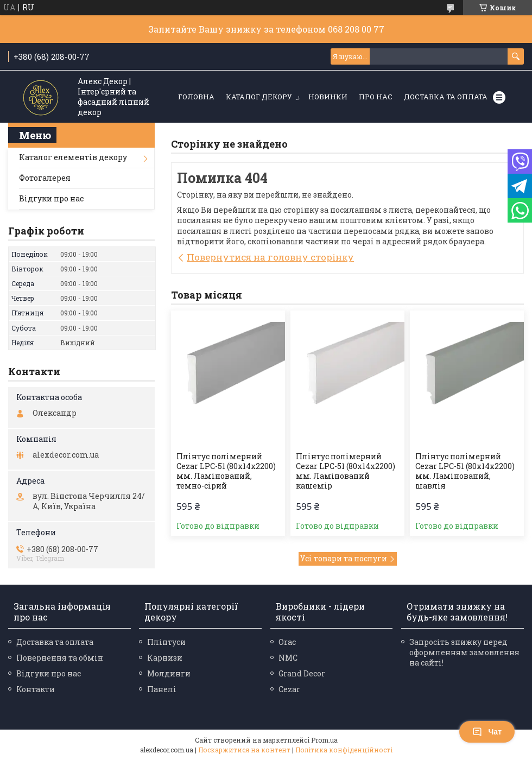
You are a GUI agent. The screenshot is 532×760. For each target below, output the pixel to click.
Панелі (162, 689)
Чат (487, 732)
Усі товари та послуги (344, 558)
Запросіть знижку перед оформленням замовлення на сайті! (464, 652)
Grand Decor (302, 673)
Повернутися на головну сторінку (270, 257)
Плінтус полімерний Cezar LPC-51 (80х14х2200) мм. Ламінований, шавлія (465, 471)
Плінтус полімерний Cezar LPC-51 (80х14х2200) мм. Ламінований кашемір (346, 471)
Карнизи (165, 658)
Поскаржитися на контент (244, 750)
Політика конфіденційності (344, 750)
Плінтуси (166, 642)
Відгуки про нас (51, 198)
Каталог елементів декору (73, 157)
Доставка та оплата (446, 97)
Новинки (328, 97)
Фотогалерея (45, 178)
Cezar (289, 689)
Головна (196, 97)
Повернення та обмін (60, 658)
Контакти (36, 689)
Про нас (376, 97)
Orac (287, 642)
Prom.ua (324, 740)
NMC (288, 658)
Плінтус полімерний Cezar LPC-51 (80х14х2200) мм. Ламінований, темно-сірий (226, 471)
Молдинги (169, 673)
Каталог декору (259, 97)
